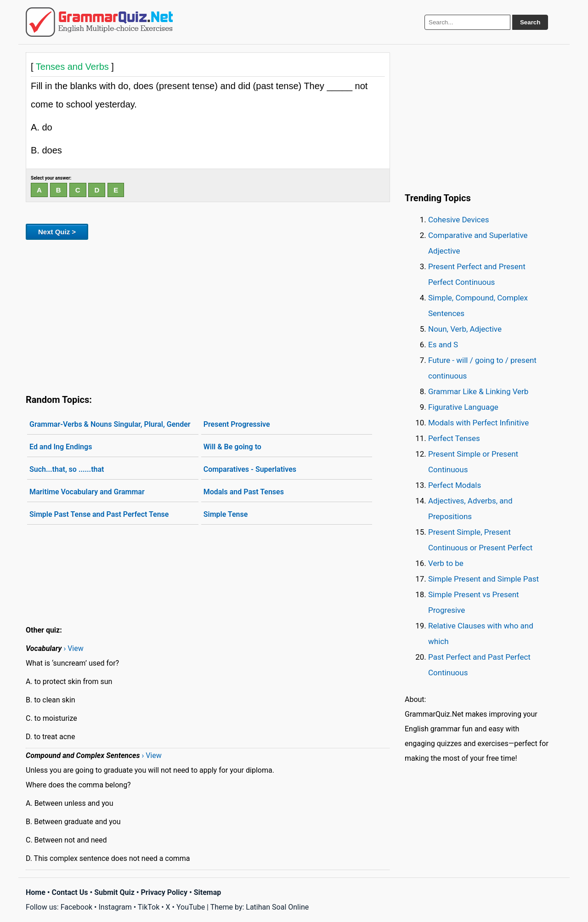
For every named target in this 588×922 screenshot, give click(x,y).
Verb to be (446, 563)
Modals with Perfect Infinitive (478, 423)
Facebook (76, 907)
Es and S (443, 345)
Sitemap (208, 892)
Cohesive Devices (459, 220)
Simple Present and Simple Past (483, 579)
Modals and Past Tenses (244, 492)
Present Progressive (237, 424)
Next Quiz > (57, 232)
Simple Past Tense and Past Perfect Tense (99, 514)
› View (73, 648)
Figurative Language (463, 407)
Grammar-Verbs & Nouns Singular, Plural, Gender (110, 424)
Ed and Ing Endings (61, 447)
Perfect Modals (455, 485)
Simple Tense (226, 514)
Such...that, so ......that (67, 469)
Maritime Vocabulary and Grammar (87, 492)
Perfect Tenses (454, 438)
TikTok (149, 907)
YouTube (191, 907)
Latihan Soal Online (277, 907)
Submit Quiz (114, 892)
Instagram (115, 907)
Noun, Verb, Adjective (465, 329)
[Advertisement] (208, 315)
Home (36, 892)
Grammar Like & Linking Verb (478, 391)
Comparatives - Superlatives (250, 469)
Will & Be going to (232, 447)
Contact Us (70, 892)
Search (530, 22)
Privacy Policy (164, 892)
